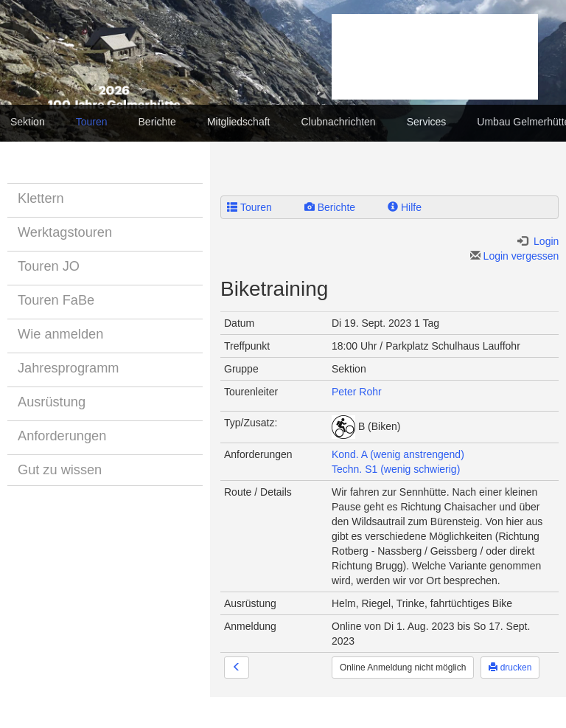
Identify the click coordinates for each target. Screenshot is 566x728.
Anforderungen (62, 436)
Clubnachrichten (338, 122)
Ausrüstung (52, 402)
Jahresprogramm (68, 368)
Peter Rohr (357, 392)
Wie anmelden (60, 334)
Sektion (28, 122)
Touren (92, 122)
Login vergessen (515, 256)
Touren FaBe (56, 300)
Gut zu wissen (60, 470)
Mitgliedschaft (239, 122)
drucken (510, 668)
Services (427, 122)
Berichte (157, 122)
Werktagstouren (65, 232)
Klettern (41, 198)
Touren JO (49, 266)
